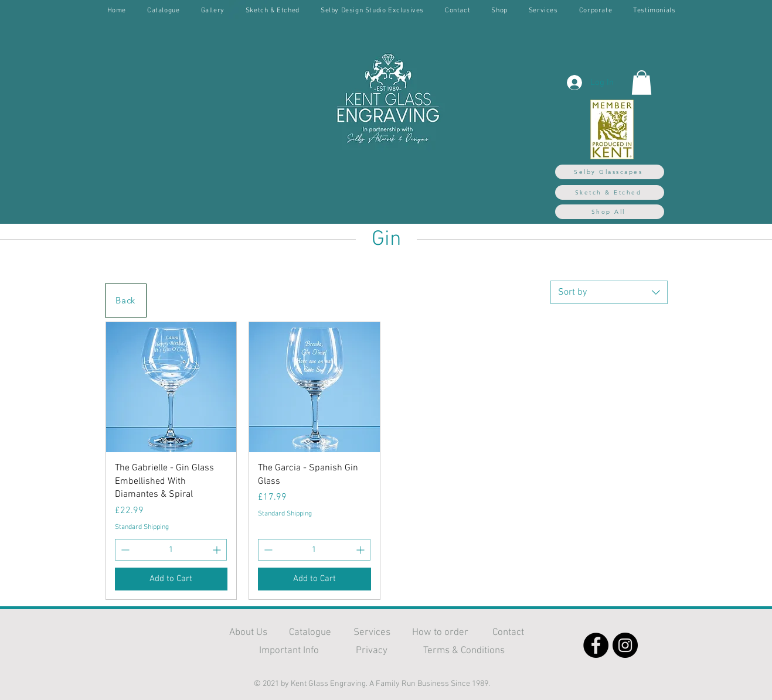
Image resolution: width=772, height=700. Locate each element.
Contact (508, 633)
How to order (440, 633)
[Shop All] (610, 212)
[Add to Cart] (171, 579)
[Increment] (218, 550)
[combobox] (609, 292)
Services (372, 633)
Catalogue (310, 633)
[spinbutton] (171, 550)
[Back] (126, 301)
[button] (642, 83)
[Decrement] (124, 550)
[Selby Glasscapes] (610, 172)
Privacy (372, 651)
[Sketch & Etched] (610, 192)
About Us (248, 633)
